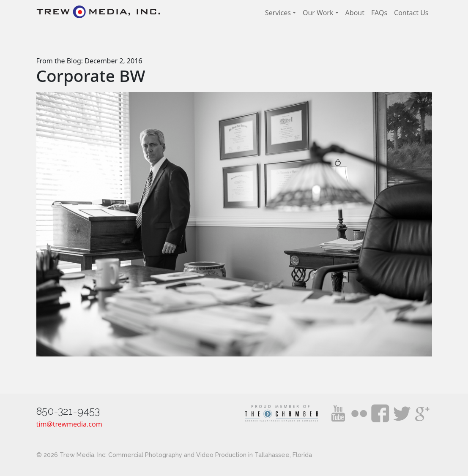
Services (278, 13)
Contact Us (411, 13)
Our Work (318, 13)
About (355, 13)
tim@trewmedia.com (69, 424)
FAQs (379, 13)
